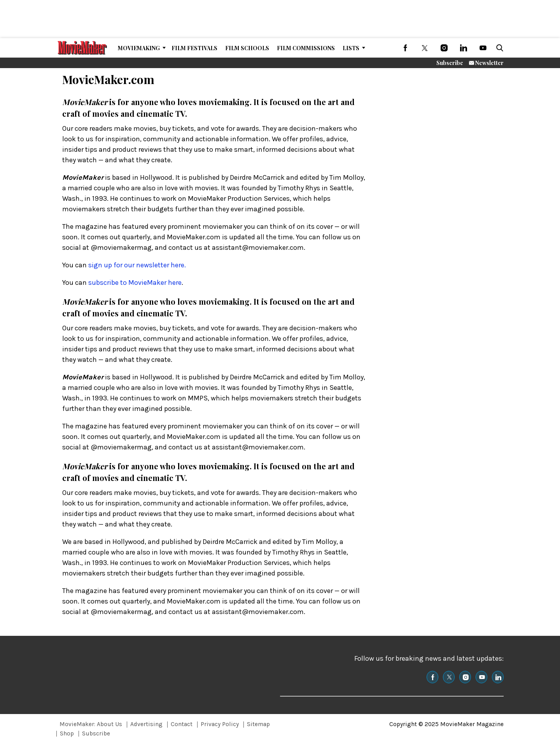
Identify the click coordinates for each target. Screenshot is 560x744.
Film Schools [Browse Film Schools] (247, 48)
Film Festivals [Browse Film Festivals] (194, 48)
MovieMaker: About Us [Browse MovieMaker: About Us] (91, 724)
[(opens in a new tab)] (405, 48)
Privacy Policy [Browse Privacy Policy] (220, 724)
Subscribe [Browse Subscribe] (96, 733)
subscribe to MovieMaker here (135, 283)
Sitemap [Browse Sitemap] (258, 724)
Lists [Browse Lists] (351, 48)
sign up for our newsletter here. (137, 265)
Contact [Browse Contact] (182, 724)
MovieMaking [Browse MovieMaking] (139, 48)
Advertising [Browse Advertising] (146, 724)
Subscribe (450, 63)
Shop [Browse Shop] (67, 733)
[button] (498, 48)
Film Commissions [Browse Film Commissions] (306, 48)
